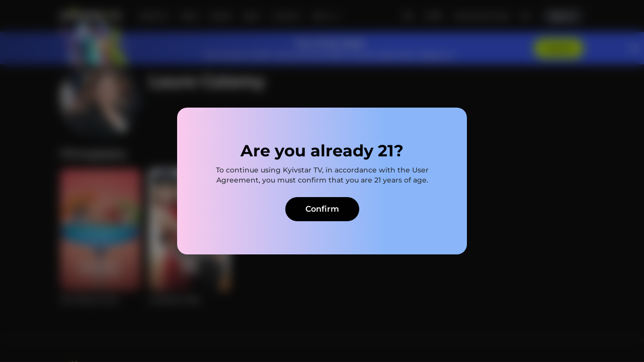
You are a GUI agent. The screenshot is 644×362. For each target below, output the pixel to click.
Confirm (322, 209)
